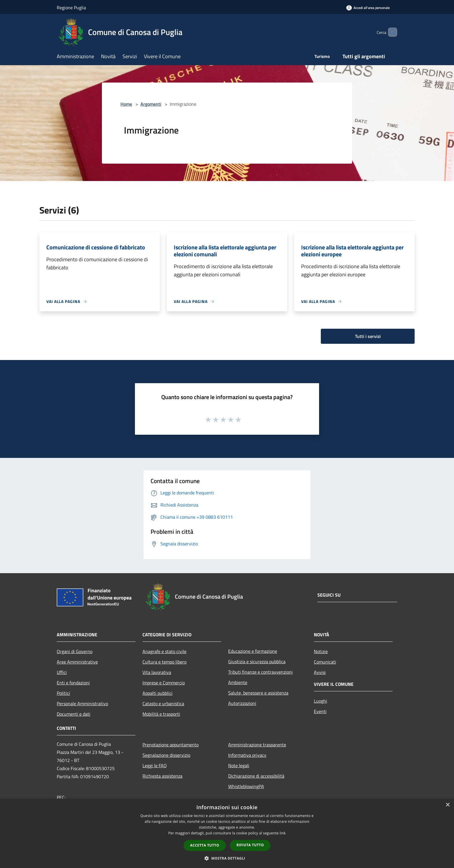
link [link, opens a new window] (283, 833)
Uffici (62, 672)
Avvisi (320, 672)
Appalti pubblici (158, 693)
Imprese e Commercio (164, 683)
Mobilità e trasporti (161, 714)
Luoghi (321, 701)
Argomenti (151, 104)
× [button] (447, 805)
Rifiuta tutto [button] (250, 845)
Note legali (239, 765)
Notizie (321, 651)
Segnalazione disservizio (166, 755)
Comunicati (325, 662)
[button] (227, 858)
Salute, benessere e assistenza (258, 693)
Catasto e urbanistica (163, 703)
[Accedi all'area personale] (368, 8)
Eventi (320, 711)
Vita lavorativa (157, 672)
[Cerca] (390, 32)
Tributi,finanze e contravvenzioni (260, 672)
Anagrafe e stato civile (164, 651)
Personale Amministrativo (82, 703)
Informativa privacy (247, 755)
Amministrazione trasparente (257, 745)
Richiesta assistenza (162, 776)
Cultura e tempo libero (164, 662)
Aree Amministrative (77, 662)
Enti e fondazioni (73, 683)
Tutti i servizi (368, 336)
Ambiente (238, 682)
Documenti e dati (74, 714)
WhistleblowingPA (246, 786)
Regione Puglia (71, 8)
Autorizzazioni (242, 703)
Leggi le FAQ (155, 765)
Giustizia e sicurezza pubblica (257, 661)
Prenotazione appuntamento (171, 745)
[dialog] (227, 833)
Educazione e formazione (253, 651)
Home (126, 104)
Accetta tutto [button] (205, 845)
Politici (63, 693)
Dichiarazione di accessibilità (256, 776)
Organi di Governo (75, 651)
